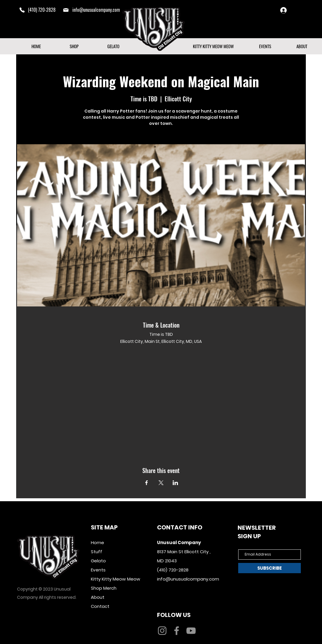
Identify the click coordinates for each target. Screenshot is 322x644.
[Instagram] (162, 631)
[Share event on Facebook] (147, 483)
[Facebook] (177, 631)
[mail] (66, 10)
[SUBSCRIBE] (270, 568)
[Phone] (22, 10)
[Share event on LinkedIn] (175, 483)
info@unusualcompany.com (96, 10)
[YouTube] (191, 631)
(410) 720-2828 (173, 570)
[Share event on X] (161, 483)
